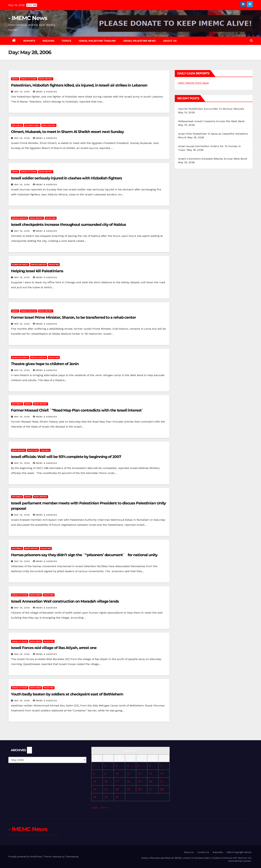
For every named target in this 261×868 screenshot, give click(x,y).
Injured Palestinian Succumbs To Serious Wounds (211, 109)
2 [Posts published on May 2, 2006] (105, 766)
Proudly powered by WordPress (25, 857)
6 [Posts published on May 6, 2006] (150, 766)
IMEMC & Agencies (45, 92)
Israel (15, 79)
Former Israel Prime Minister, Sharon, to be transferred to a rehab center (73, 317)
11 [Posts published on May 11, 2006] (128, 774)
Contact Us (203, 852)
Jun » (104, 808)
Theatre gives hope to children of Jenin (45, 364)
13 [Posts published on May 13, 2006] (150, 774)
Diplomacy (17, 125)
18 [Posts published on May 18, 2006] (128, 781)
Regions (49, 41)
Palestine (51, 218)
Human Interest (20, 265)
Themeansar (72, 857)
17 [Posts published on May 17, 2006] (117, 781)
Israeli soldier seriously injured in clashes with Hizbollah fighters (66, 178)
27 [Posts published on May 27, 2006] (151, 789)
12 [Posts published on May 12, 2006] (139, 774)
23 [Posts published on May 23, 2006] (106, 789)
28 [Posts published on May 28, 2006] (162, 789)
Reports (29, 41)
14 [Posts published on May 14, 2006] (162, 774)
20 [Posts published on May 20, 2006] (151, 781)
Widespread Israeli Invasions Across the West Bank (211, 121)
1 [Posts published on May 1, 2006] (94, 766)
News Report (46, 79)
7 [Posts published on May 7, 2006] (161, 766)
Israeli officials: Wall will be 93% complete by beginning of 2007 (66, 457)
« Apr (95, 808)
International (32, 125)
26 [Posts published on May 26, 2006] (139, 789)
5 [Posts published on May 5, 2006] (139, 766)
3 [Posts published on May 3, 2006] (116, 766)
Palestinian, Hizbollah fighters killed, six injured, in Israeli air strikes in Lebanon (79, 85)
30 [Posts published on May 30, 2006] (106, 797)
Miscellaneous (19, 218)
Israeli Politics (29, 311)
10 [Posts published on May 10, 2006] (117, 774)
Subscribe (218, 852)
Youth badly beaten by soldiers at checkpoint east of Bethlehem (67, 694)
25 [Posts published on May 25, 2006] (129, 789)
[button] (251, 41)
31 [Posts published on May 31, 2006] (117, 797)
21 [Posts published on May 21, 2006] (162, 781)
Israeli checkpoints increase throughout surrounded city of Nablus (68, 225)
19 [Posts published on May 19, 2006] (139, 781)
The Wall (45, 450)
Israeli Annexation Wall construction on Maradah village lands (65, 601)
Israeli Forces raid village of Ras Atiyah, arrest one (54, 648)
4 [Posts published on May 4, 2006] (128, 766)
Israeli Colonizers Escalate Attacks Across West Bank (213, 159)
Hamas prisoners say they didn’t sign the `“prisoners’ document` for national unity (84, 555)
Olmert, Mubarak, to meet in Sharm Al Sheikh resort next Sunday (67, 132)
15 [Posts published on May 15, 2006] (95, 781)
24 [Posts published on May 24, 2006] (117, 789)
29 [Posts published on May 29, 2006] (95, 797)
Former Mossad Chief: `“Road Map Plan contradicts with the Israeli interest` (78, 410)
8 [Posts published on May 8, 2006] (94, 774)
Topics (67, 41)
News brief (36, 595)
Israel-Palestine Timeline (97, 41)
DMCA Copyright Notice (239, 852)
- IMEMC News (28, 18)
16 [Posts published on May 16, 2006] (106, 781)
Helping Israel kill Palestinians (37, 271)
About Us (170, 41)
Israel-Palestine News (139, 41)
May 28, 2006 (22, 92)
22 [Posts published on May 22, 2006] (95, 789)
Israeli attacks (29, 79)
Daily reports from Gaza (193, 83)
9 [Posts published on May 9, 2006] (105, 774)
